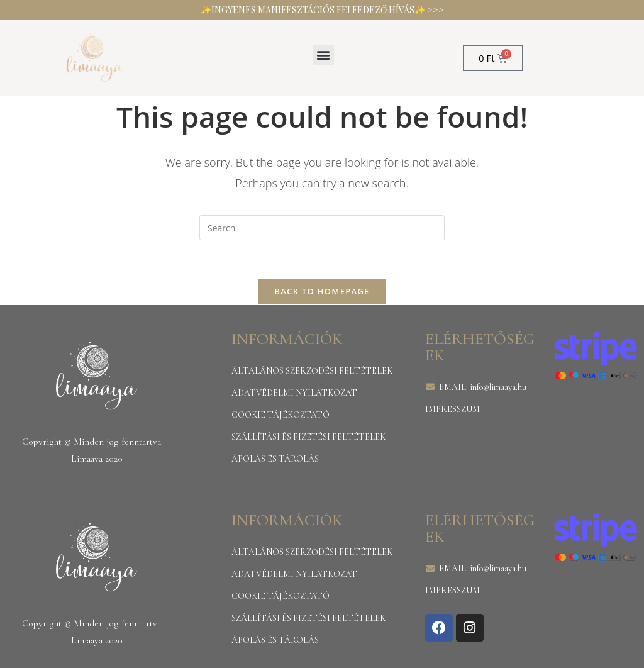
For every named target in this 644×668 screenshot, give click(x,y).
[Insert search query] (322, 228)
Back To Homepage (322, 291)
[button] (324, 55)
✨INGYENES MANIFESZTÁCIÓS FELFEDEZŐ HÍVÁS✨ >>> (322, 10)
